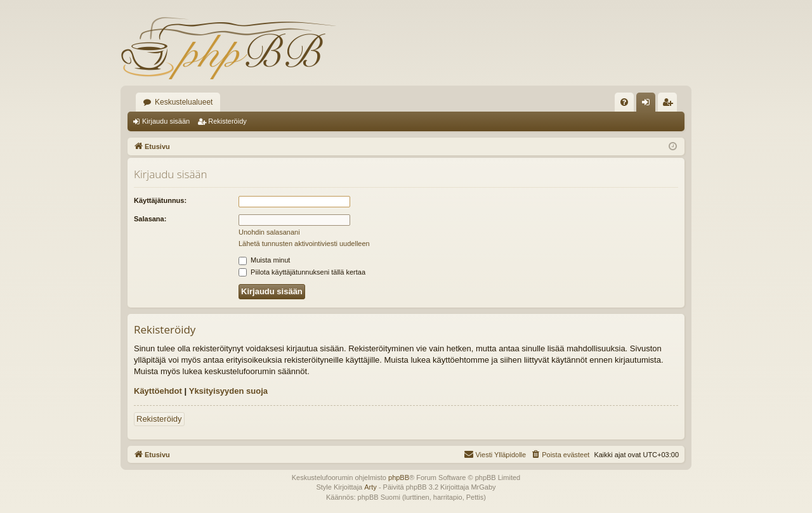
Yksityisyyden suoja (228, 391)
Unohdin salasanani (269, 232)
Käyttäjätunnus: (160, 200)
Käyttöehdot (158, 391)
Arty (370, 487)
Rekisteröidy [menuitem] (670, 105)
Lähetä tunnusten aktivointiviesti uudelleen (304, 244)
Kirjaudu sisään (166, 121)
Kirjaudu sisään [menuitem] (649, 105)
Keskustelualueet (184, 102)
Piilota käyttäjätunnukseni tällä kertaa (302, 272)
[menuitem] (624, 102)
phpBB (399, 477)
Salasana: (150, 219)
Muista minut (264, 260)
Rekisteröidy (227, 121)
